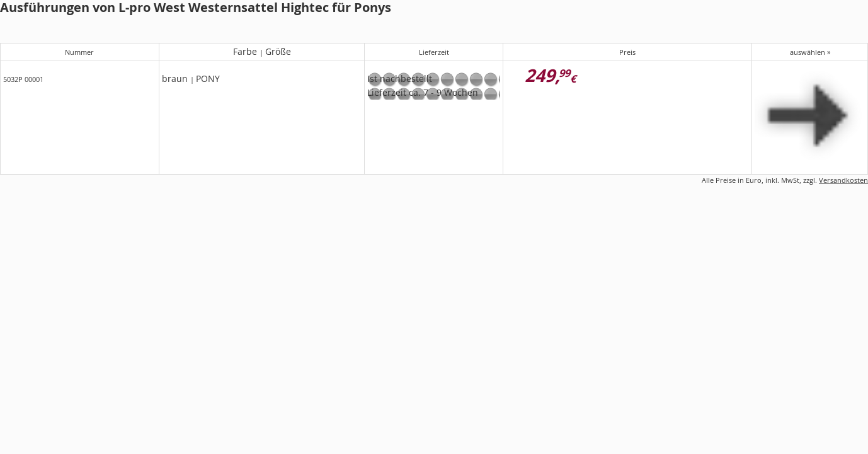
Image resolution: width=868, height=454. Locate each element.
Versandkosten (843, 180)
